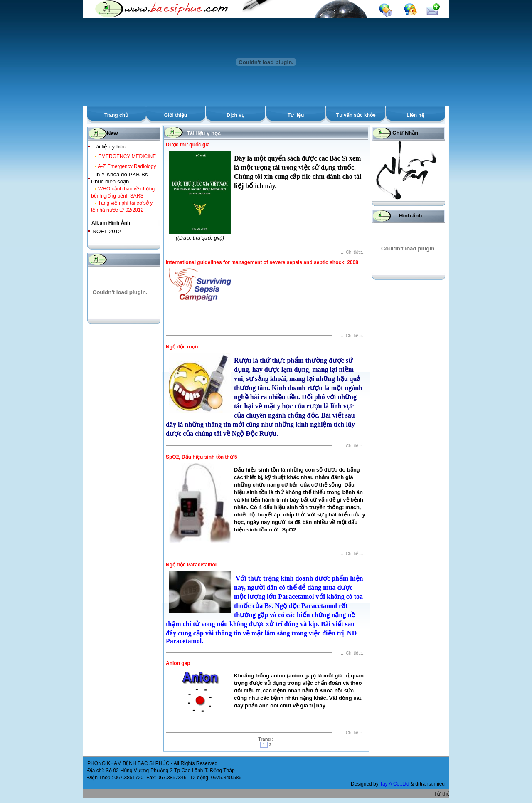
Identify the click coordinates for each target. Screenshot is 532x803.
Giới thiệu (176, 115)
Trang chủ (116, 115)
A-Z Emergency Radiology (127, 166)
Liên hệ (415, 115)
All (176, 763)
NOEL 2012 (107, 231)
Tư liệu (296, 115)
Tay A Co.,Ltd (395, 784)
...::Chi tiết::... (353, 252)
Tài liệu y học (109, 147)
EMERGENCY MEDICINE (127, 156)
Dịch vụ (235, 115)
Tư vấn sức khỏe (356, 115)
